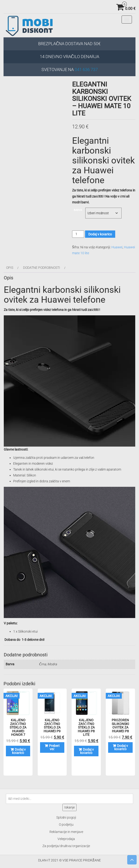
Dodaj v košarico (100, 234)
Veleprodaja (66, 839)
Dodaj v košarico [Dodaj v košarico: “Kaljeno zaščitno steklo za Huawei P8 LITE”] (87, 751)
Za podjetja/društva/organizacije (66, 846)
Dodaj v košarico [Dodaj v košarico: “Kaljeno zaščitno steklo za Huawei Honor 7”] (19, 751)
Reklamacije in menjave (66, 832)
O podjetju (66, 824)
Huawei (117, 247)
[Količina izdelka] (78, 234)
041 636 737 (86, 69)
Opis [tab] (10, 268)
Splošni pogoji (66, 817)
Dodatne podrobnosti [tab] (42, 268)
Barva (78, 210)
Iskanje (69, 807)
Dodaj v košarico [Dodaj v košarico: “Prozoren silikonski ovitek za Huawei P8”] (121, 747)
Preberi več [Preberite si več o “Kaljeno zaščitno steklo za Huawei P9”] (54, 747)
